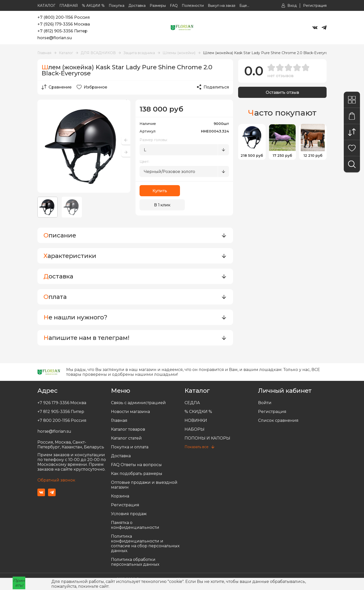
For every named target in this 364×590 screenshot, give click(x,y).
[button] (126, 152)
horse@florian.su (55, 38)
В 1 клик (207, 191)
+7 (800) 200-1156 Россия (64, 17)
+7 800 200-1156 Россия (62, 420)
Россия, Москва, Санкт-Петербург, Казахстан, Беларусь (71, 445)
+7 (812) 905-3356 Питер (62, 31)
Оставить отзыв (282, 92)
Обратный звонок (56, 480)
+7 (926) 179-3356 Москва (64, 24)
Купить (160, 191)
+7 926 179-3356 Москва (62, 403)
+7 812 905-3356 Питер (61, 412)
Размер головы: (154, 140)
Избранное (93, 87)
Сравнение (57, 87)
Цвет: (144, 162)
